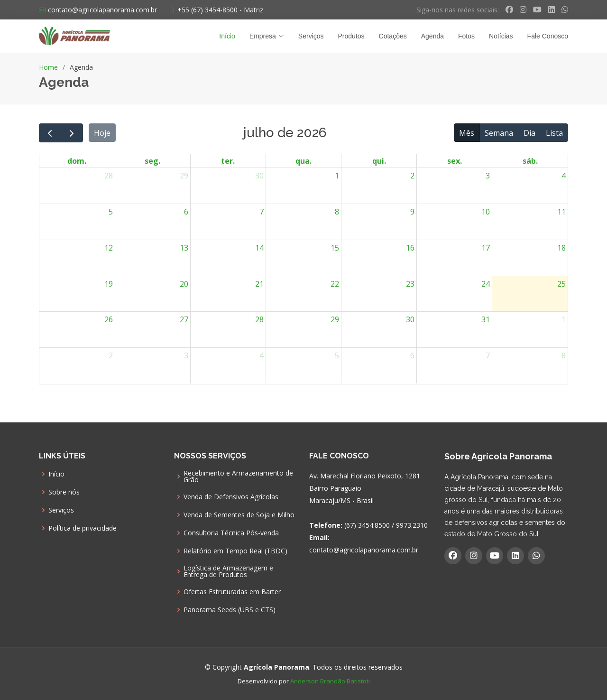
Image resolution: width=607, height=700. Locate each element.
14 (259, 248)
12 (109, 248)
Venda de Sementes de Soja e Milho (239, 515)
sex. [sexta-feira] (455, 161)
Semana (499, 133)
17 (486, 248)
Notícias (501, 36)
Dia (529, 133)
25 (561, 284)
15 (335, 248)
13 (184, 248)
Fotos (466, 36)
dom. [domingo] (77, 161)
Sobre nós (64, 492)
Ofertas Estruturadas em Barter (232, 592)
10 (486, 212)
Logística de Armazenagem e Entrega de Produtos (228, 571)
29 (184, 176)
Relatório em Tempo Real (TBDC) (235, 551)
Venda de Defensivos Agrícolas (231, 497)
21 (259, 284)
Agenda (432, 36)
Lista (554, 133)
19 (109, 284)
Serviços (311, 36)
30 (259, 176)
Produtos (351, 36)
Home (48, 67)
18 (561, 248)
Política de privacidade (83, 528)
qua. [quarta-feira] (303, 161)
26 (109, 319)
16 (410, 248)
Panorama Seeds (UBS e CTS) (230, 610)
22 (335, 284)
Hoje (102, 133)
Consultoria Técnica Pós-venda (231, 533)
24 (486, 284)
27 (184, 319)
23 (410, 284)
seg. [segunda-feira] (152, 161)
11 (561, 212)
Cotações (393, 36)
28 (109, 176)
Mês (467, 133)
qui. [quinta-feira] (379, 161)
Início (227, 36)
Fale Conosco (548, 36)
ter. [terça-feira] (228, 161)
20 (184, 284)
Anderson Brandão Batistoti (330, 681)
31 (486, 319)
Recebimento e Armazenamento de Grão (238, 476)
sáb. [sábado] (530, 161)
